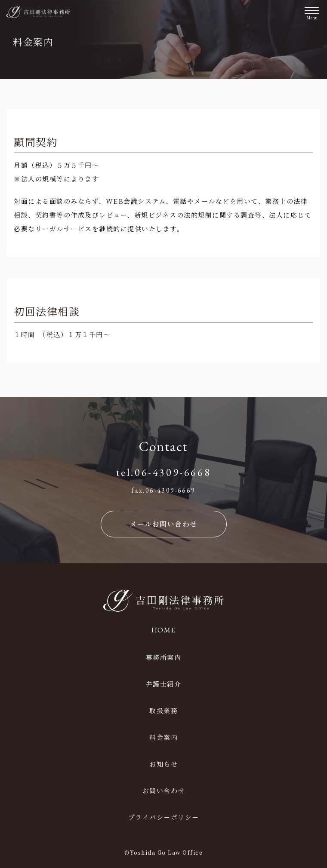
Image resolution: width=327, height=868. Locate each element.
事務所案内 (164, 657)
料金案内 (163, 737)
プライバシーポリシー (164, 817)
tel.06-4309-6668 (164, 472)
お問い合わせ (164, 790)
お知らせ (163, 764)
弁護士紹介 (164, 684)
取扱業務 (163, 710)
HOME (164, 630)
